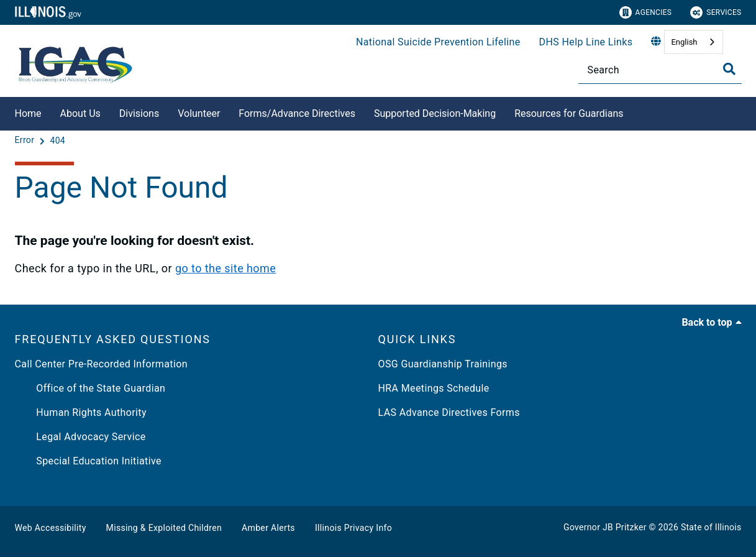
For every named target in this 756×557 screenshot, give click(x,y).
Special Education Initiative (88, 461)
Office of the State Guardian (90, 388)
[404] (57, 140)
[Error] (26, 140)
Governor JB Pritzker (605, 527)
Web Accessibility (51, 528)
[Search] (660, 70)
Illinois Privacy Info (353, 528)
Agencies (646, 12)
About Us (80, 113)
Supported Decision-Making (435, 113)
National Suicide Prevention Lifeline (438, 42)
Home (28, 113)
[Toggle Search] (729, 69)
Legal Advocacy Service (80, 437)
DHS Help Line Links (586, 42)
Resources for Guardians (569, 113)
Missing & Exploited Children (164, 528)
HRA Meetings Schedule (434, 388)
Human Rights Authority (81, 412)
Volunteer (199, 113)
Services (716, 12)
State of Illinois (711, 527)
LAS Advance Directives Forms (449, 412)
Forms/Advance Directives (297, 113)
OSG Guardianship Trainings (443, 364)
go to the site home (225, 268)
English (684, 42)
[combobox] (693, 42)
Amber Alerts (268, 528)
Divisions (139, 113)
